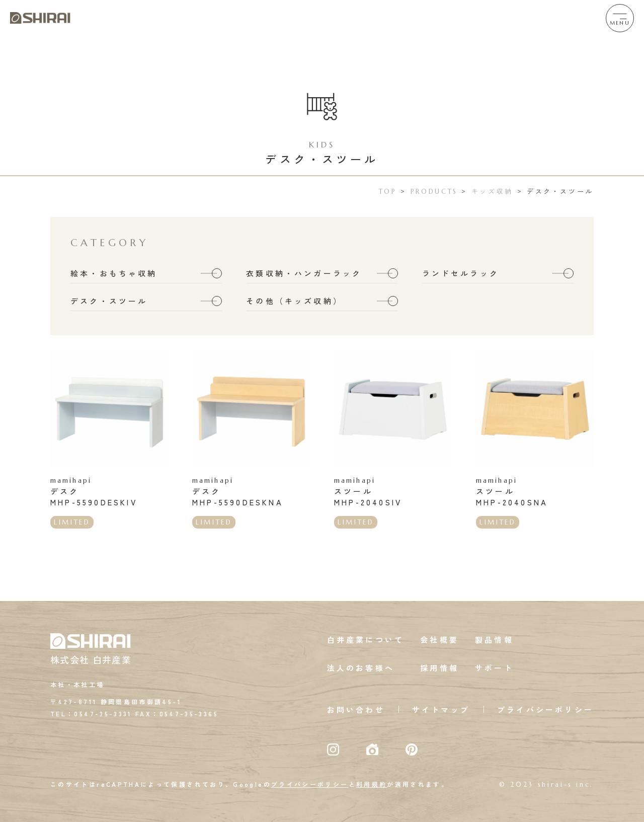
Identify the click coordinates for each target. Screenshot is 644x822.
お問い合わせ (356, 710)
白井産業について (366, 640)
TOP (388, 192)
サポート (494, 668)
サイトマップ (441, 710)
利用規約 (372, 784)
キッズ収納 (492, 191)
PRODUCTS (434, 192)
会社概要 (439, 640)
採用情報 (439, 668)
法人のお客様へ (361, 668)
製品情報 (494, 640)
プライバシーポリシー (545, 710)
